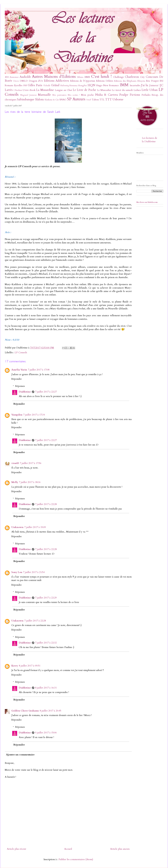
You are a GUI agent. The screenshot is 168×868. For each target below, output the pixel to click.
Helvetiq (64, 85)
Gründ (55, 85)
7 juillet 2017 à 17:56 (31, 463)
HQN (91, 85)
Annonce (14, 77)
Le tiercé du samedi (122, 90)
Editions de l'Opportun (82, 81)
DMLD (24, 81)
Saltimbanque (26, 99)
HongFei (82, 85)
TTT (108, 99)
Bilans (80, 77)
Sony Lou (17, 572)
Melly (15, 482)
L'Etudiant (18, 90)
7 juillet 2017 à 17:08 (39, 370)
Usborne (118, 99)
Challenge (118, 77)
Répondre (17, 379)
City (142, 77)
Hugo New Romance (108, 85)
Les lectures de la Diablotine (150, 140)
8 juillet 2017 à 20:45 (50, 711)
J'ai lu (145, 85)
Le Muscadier (104, 90)
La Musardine (45, 90)
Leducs (137, 90)
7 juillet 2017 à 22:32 (46, 643)
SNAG (63, 100)
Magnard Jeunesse (29, 95)
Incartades (135, 85)
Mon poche (87, 95)
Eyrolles (18, 85)
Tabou (95, 100)
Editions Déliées (105, 81)
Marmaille (44, 95)
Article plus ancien (120, 849)
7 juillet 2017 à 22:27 (46, 392)
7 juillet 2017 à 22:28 (46, 504)
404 (7, 77)
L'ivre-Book (29, 90)
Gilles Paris (35, 85)
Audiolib (25, 77)
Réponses (20, 386)
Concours (152, 77)
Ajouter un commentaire (20, 755)
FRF (25, 85)
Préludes (146, 95)
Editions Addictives (56, 81)
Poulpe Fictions (130, 95)
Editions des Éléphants (125, 81)
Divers (16, 81)
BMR (87, 77)
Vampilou (17, 415)
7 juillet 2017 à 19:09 (35, 527)
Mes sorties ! (74, 95)
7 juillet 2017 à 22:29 (46, 598)
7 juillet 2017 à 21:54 (34, 572)
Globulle (47, 86)
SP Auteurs (76, 99)
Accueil (68, 849)
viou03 (15, 463)
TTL (102, 100)
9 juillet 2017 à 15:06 (46, 733)
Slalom (39, 99)
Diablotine (25, 392)
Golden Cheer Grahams (25, 711)
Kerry (15, 666)
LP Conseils (21, 353)
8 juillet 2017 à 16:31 (46, 688)
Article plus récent (16, 849)
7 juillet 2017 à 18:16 (30, 482)
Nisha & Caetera (107, 95)
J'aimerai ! (154, 85)
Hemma (73, 85)
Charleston (132, 77)
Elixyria (141, 81)
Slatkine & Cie (52, 100)
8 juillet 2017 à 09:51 (30, 666)
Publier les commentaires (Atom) (76, 859)
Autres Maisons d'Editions (54, 76)
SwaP (89, 100)
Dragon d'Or (36, 81)
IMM (124, 85)
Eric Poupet (152, 81)
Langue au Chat (63, 90)
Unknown (17, 527)
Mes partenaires (59, 95)
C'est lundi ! (101, 76)
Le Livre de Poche (84, 90)
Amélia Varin (19, 370)
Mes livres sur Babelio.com (147, 202)
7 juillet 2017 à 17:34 (34, 415)
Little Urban (150, 90)
